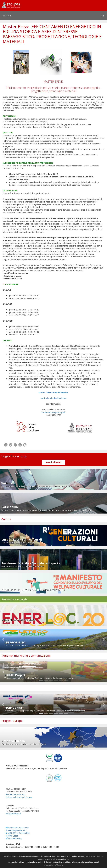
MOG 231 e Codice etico (18, 833)
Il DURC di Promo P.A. (15, 794)
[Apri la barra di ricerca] (103, 16)
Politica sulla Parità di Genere (19, 797)
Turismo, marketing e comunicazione (26, 656)
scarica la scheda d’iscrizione (54, 398)
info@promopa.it (13, 814)
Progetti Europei (12, 721)
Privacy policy (48, 865)
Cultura (6, 519)
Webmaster (59, 865)
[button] (3, 639)
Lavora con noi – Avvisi (17, 828)
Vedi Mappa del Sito (16, 830)
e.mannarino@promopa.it (53, 412)
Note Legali (12, 836)
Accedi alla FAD (54, 462)
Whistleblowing (14, 838)
